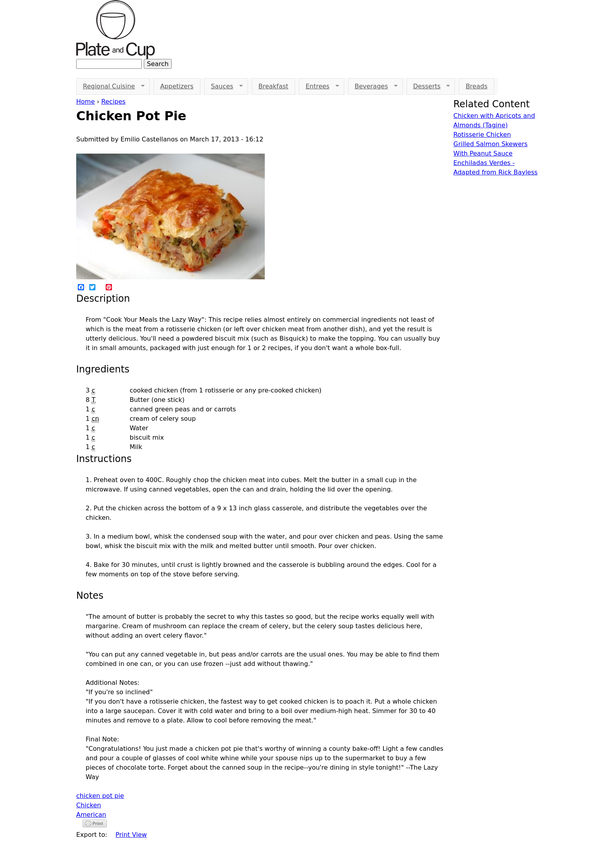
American (91, 815)
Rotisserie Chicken (482, 135)
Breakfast (273, 86)
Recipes (114, 102)
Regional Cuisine (110, 86)
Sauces (224, 86)
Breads (476, 86)
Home (85, 102)
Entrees (319, 86)
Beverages (373, 86)
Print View (131, 835)
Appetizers (177, 86)
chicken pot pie (100, 796)
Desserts (428, 86)
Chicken (89, 805)
